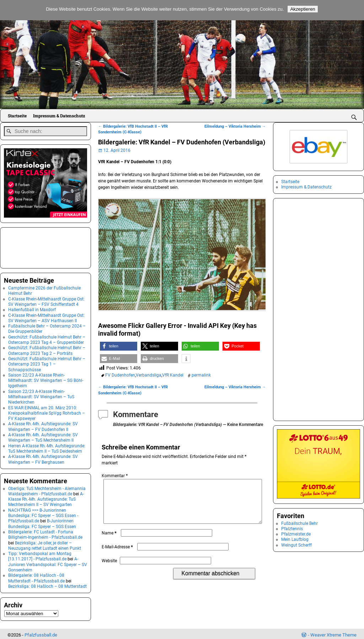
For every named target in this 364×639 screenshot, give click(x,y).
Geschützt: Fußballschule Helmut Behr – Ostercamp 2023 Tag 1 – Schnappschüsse (47, 362)
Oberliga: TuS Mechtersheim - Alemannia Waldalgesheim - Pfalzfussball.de (47, 489)
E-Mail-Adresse (118, 555)
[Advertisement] (39, 245)
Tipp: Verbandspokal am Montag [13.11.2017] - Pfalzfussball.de (40, 554)
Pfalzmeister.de (296, 534)
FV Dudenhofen (120, 375)
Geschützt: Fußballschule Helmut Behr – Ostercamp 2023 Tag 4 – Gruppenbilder (47, 337)
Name (110, 542)
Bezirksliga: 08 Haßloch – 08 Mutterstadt (47, 584)
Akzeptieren (303, 9)
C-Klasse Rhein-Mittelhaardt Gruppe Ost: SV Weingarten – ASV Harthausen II (46, 316)
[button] (119, 346)
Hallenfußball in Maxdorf (32, 308)
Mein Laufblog (295, 539)
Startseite (17, 116)
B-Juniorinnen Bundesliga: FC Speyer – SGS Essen (42, 521)
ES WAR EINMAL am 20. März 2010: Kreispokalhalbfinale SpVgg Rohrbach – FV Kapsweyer (47, 411)
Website (109, 569)
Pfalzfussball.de (41, 633)
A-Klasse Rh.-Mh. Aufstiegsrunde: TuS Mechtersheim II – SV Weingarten (46, 497)
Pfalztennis (292, 529)
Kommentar (115, 476)
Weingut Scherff (296, 545)
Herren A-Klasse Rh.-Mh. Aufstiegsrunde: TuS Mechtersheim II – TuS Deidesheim (47, 446)
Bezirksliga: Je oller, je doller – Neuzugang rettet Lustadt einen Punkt (45, 543)
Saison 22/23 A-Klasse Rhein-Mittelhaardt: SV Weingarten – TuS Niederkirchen (41, 395)
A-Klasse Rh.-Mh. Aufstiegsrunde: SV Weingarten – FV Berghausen (43, 457)
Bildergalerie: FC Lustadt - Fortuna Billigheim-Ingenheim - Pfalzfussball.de (45, 532)
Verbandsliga (149, 375)
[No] (355, 10)
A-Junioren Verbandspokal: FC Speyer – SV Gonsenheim (48, 562)
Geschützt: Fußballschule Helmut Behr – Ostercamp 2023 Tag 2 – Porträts (47, 348)
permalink (201, 375)
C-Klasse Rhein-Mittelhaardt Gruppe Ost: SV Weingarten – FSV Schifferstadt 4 (46, 299)
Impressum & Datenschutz (59, 116)
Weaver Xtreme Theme (333, 633)
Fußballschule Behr (299, 523)
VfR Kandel (173, 375)
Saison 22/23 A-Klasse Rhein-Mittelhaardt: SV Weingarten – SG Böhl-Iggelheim (46, 378)
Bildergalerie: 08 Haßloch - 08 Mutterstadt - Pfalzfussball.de (36, 576)
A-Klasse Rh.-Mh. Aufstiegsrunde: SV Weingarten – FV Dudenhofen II (43, 424)
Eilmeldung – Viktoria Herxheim (235, 126)
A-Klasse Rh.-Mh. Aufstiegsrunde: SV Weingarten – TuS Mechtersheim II (43, 435)
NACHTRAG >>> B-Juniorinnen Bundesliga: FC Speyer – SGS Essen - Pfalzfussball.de (43, 513)
